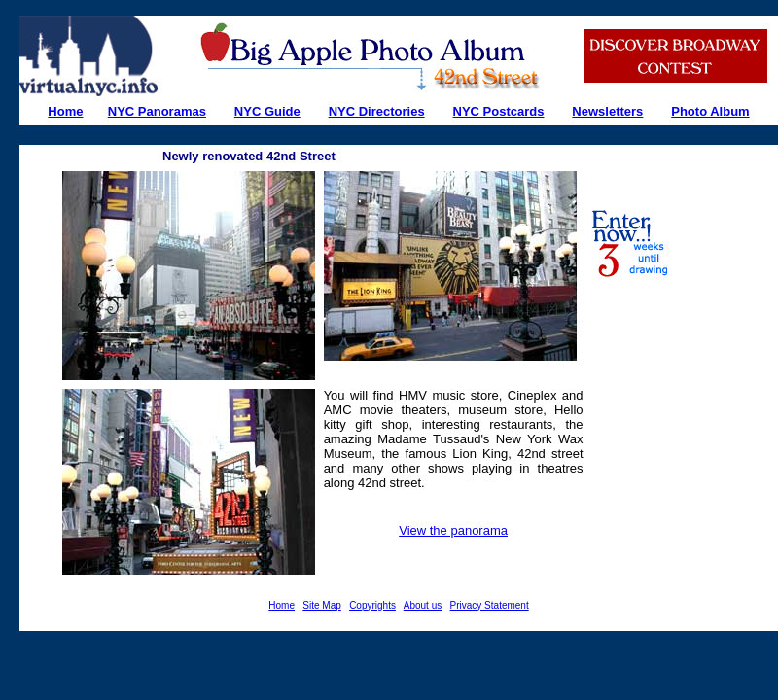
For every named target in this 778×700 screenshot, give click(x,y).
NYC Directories (377, 111)
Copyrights (372, 605)
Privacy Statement (490, 605)
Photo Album (710, 111)
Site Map (321, 605)
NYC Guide (267, 111)
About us (423, 605)
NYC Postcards (499, 111)
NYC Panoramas (157, 111)
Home (282, 605)
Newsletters (607, 111)
